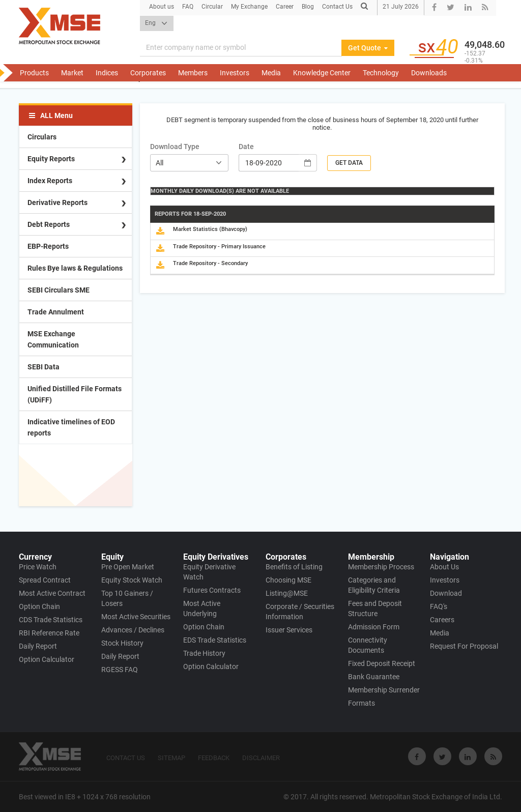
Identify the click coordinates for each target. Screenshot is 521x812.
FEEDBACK (214, 758)
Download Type (175, 147)
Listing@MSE (287, 593)
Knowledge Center (322, 73)
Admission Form (374, 627)
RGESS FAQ (120, 670)
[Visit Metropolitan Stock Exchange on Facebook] (417, 756)
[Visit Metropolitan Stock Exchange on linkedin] (468, 756)
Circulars (42, 137)
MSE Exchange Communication (53, 339)
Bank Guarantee (374, 677)
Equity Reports (51, 159)
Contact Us (337, 7)
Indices (107, 73)
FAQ (188, 7)
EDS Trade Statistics (215, 640)
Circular (212, 7)
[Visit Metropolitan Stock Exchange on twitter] (442, 756)
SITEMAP (171, 758)
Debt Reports (49, 224)
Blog (308, 7)
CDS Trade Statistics (51, 620)
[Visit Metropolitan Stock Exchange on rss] (493, 756)
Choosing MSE (288, 580)
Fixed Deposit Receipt (382, 663)
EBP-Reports (48, 246)
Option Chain (39, 606)
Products (34, 73)
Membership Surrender (384, 690)
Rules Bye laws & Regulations (75, 268)
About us (162, 7)
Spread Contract (45, 580)
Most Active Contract (52, 593)
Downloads (429, 73)
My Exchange (249, 7)
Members (193, 73)
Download (446, 593)
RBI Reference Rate (49, 633)
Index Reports (50, 181)
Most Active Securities (136, 617)
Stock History (122, 643)
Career (285, 7)
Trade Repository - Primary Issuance (219, 246)
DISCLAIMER (261, 758)
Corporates (148, 73)
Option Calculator (47, 659)
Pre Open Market (128, 567)
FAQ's (439, 606)
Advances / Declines (133, 630)
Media (271, 73)
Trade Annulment (56, 312)
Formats (361, 703)
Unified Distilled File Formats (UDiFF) (75, 394)
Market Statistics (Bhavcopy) (210, 229)
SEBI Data (44, 367)
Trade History (204, 653)
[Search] (241, 48)
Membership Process (381, 567)
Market (72, 73)
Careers (442, 620)
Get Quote (368, 48)
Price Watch (38, 567)
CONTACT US (126, 758)
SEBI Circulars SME (59, 290)
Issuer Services (289, 630)
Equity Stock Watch (132, 580)
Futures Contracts (212, 590)
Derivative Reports (57, 202)
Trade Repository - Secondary (210, 263)
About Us (444, 567)
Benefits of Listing (294, 567)
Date (246, 147)
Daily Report (38, 646)
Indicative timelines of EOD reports (71, 427)
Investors (235, 73)
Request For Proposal (464, 646)
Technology (381, 73)
